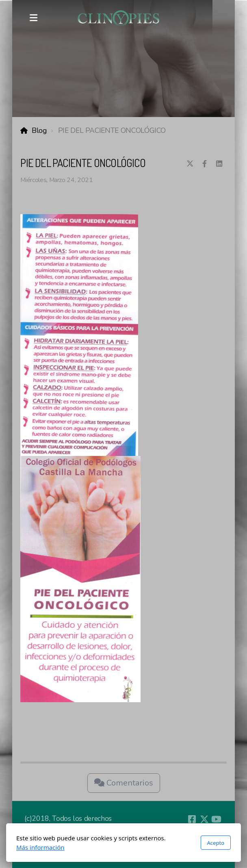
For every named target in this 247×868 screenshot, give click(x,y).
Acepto (216, 843)
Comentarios (124, 783)
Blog (39, 130)
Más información (40, 847)
